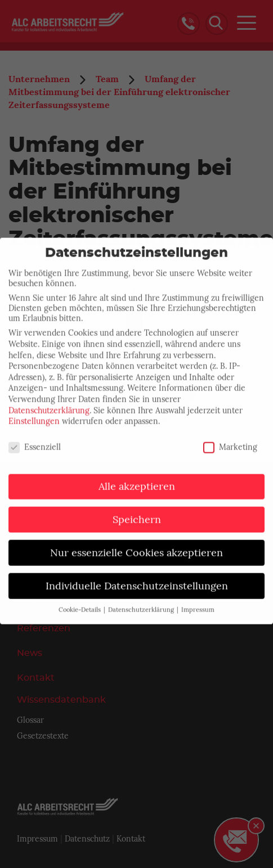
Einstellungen (34, 415)
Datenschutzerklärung (49, 404)
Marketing (230, 440)
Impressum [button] (198, 604)
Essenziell (35, 440)
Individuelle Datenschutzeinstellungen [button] (137, 579)
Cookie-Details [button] (80, 604)
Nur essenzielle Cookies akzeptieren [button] (136, 546)
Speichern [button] (137, 513)
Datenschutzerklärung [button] (142, 604)
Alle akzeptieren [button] (137, 480)
